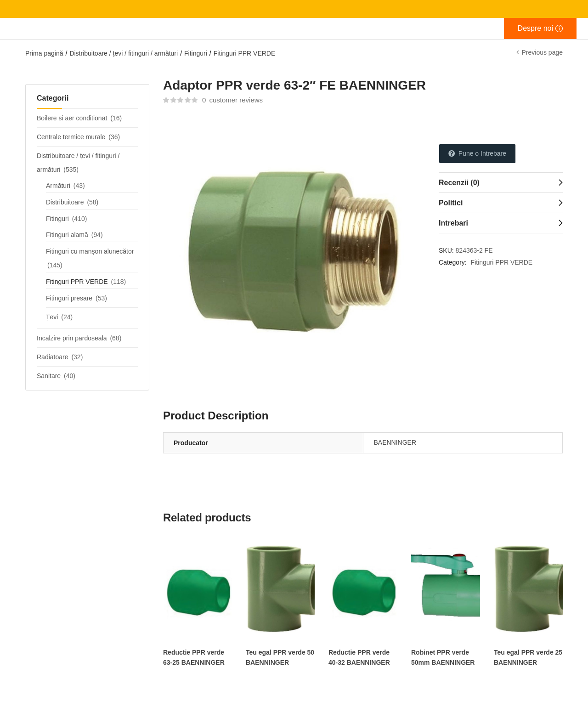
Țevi (52, 317)
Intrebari (453, 223)
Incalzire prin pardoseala (72, 338)
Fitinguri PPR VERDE (245, 53)
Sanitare (49, 376)
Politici (451, 203)
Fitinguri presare (69, 298)
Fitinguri (196, 53)
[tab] (501, 182)
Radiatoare (53, 357)
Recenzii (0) (459, 183)
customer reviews (232, 100)
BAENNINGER (395, 442)
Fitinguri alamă (67, 235)
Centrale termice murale (71, 137)
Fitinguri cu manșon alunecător (90, 251)
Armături (58, 186)
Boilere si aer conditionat (72, 118)
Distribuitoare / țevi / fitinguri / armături (124, 53)
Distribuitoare (65, 202)
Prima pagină (44, 53)
